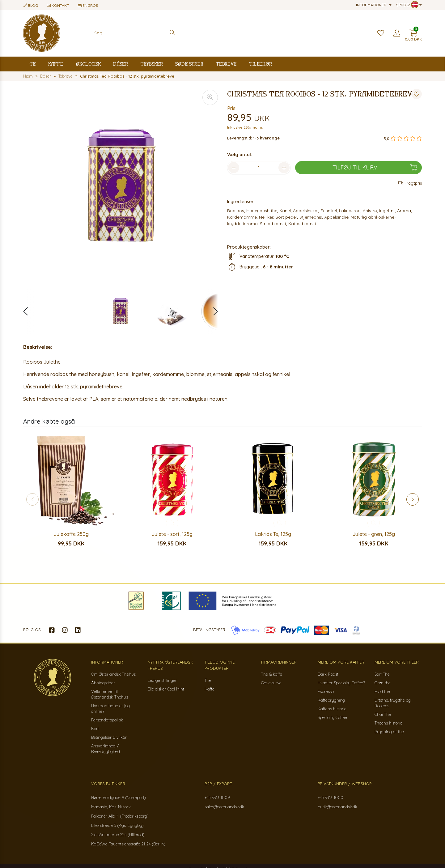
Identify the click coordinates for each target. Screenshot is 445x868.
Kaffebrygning (331, 700)
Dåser (121, 64)
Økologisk (88, 64)
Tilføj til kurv (375, 168)
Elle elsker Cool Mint (166, 689)
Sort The (382, 674)
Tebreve (226, 64)
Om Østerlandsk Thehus (113, 674)
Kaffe (56, 64)
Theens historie (388, 723)
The (208, 680)
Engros (88, 5)
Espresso (326, 691)
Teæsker (152, 64)
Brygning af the (389, 732)
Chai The (383, 714)
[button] (212, 311)
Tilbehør (261, 64)
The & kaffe (272, 674)
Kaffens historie (332, 709)
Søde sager (189, 64)
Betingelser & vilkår (109, 737)
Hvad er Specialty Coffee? (341, 683)
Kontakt (58, 5)
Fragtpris (410, 183)
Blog (31, 5)
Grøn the (383, 683)
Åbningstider (103, 683)
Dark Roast (328, 674)
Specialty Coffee (332, 717)
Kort (95, 729)
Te (33, 64)
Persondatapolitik (107, 720)
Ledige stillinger (162, 680)
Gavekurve (271, 683)
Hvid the (382, 691)
